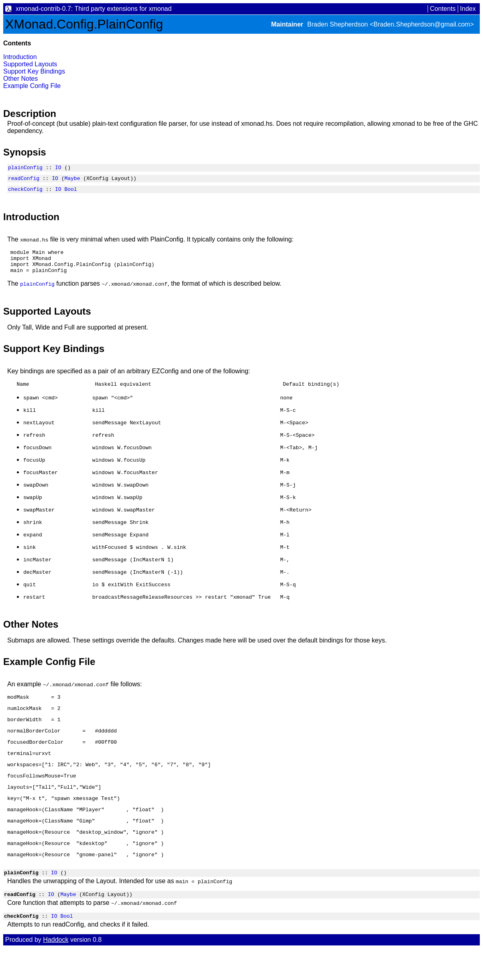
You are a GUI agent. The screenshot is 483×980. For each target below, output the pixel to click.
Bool (70, 192)
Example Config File (32, 86)
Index (468, 9)
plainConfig (25, 168)
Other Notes (20, 79)
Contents (443, 9)
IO (58, 168)
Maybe (72, 180)
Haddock (56, 971)
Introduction (20, 57)
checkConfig (25, 192)
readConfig (24, 180)
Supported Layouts (30, 64)
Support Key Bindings (34, 71)
